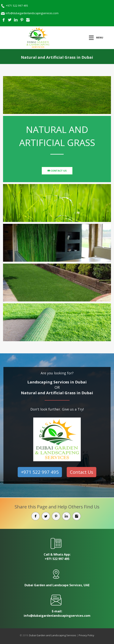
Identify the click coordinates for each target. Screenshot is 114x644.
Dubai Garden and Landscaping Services (53, 635)
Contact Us (58, 171)
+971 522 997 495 (17, 6)
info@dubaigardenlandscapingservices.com (32, 13)
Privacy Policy (86, 635)
